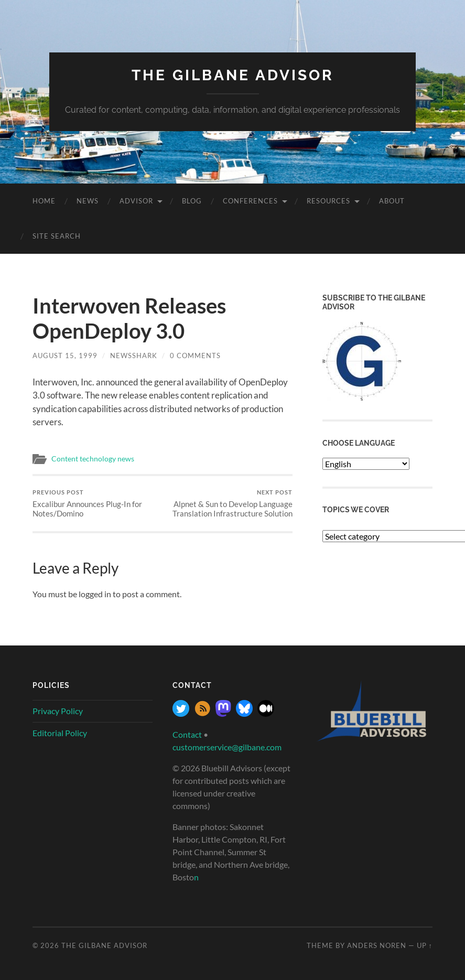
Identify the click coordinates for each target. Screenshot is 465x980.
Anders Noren (377, 945)
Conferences (250, 201)
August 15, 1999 (65, 356)
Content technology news (93, 459)
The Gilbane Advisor (233, 75)
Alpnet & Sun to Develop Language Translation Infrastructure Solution (229, 504)
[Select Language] (366, 464)
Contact (187, 734)
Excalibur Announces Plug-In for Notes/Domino (96, 504)
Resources (328, 201)
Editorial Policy (60, 733)
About (392, 201)
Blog (192, 201)
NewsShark (134, 356)
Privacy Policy (58, 711)
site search (57, 236)
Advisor (136, 201)
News (88, 201)
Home (44, 201)
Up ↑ (425, 945)
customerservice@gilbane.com (227, 747)
